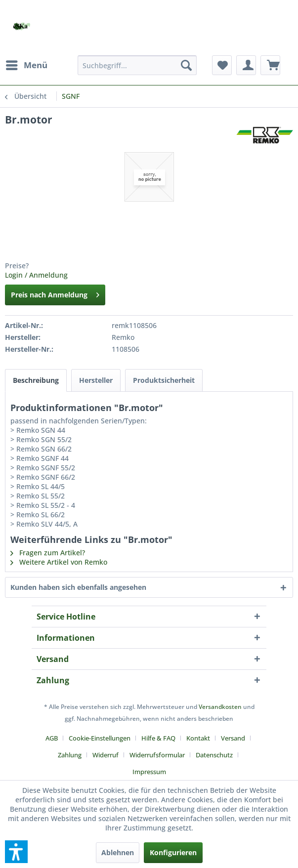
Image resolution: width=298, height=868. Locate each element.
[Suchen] (186, 65)
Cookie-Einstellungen (100, 738)
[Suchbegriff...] (137, 65)
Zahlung (70, 755)
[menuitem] (26, 65)
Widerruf (106, 755)
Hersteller (96, 380)
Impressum (149, 772)
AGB (52, 738)
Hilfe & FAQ (158, 738)
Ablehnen (118, 852)
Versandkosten (220, 707)
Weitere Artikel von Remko (59, 562)
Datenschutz (214, 755)
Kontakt (198, 738)
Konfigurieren (173, 852)
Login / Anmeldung (36, 275)
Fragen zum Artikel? (48, 553)
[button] (16, 852)
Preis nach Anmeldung (55, 293)
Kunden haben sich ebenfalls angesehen (78, 587)
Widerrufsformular (157, 755)
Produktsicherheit (164, 380)
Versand (233, 738)
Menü (27, 64)
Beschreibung (36, 380)
